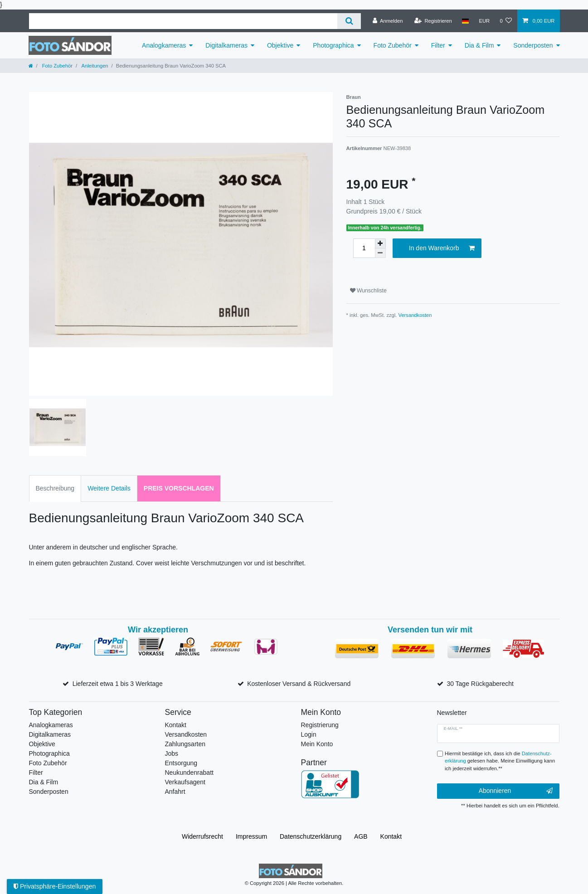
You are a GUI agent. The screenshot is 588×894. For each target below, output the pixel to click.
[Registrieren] (433, 21)
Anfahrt (175, 792)
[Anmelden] (388, 21)
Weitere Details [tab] (109, 488)
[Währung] (484, 21)
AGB (361, 836)
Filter (438, 45)
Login (309, 734)
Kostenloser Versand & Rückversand (299, 684)
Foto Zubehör (393, 45)
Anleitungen (94, 66)
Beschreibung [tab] (55, 488)
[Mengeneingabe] (364, 248)
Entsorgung (181, 763)
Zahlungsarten (185, 744)
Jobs (172, 753)
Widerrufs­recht (202, 836)
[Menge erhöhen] (380, 243)
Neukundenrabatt (189, 773)
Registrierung (320, 725)
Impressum (251, 836)
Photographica (333, 45)
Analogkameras (164, 45)
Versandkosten (415, 315)
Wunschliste (368, 291)
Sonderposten (533, 45)
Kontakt (176, 725)
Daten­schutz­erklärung (311, 836)
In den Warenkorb (442, 248)
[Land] (465, 21)
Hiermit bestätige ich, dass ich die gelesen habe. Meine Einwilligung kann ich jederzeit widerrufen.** (500, 761)
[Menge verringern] (380, 253)
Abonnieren (516, 791)
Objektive (280, 45)
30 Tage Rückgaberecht (480, 684)
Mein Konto (317, 744)
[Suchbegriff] (183, 21)
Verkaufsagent (185, 782)
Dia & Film (479, 45)
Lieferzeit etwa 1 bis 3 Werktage (118, 684)
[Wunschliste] (506, 21)
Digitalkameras (226, 45)
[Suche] (349, 21)
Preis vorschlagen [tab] (179, 488)
